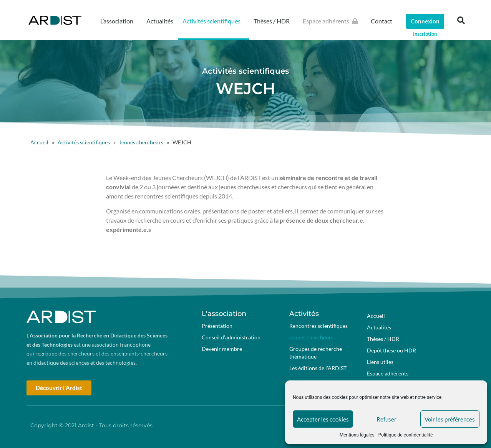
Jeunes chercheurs (141, 142)
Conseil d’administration (231, 337)
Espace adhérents (332, 21)
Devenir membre (222, 349)
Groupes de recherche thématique (316, 353)
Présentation (217, 326)
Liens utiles (380, 362)
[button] (461, 20)
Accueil (39, 142)
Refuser (386, 419)
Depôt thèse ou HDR (391, 350)
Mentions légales (357, 435)
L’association (119, 21)
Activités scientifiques (213, 21)
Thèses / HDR (274, 21)
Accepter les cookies (323, 419)
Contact (382, 21)
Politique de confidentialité (406, 435)
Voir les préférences (450, 419)
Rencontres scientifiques (318, 326)
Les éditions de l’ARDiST (318, 368)
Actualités (160, 21)
